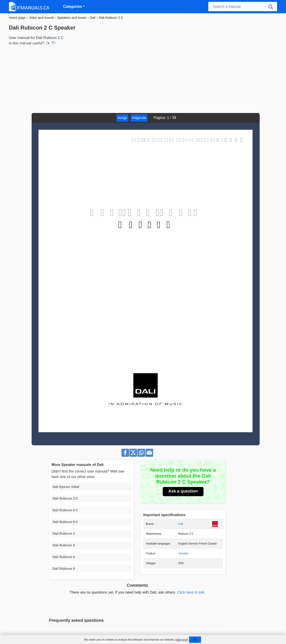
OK (195, 640)
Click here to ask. (191, 592)
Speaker (183, 553)
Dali (181, 524)
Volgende (139, 118)
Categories (73, 7)
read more (182, 640)
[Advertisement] (143, 79)
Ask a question (183, 491)
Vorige (122, 118)
